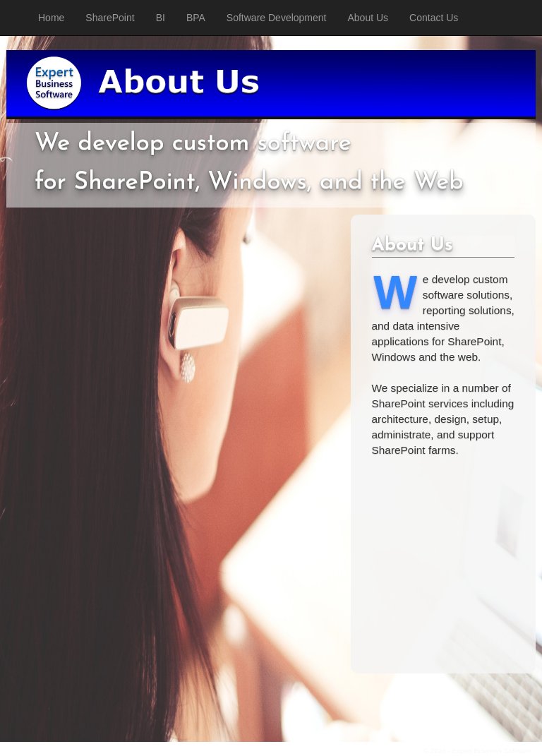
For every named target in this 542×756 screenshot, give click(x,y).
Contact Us (434, 18)
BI (161, 18)
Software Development (277, 18)
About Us (368, 18)
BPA (196, 18)
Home (51, 18)
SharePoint (110, 18)
